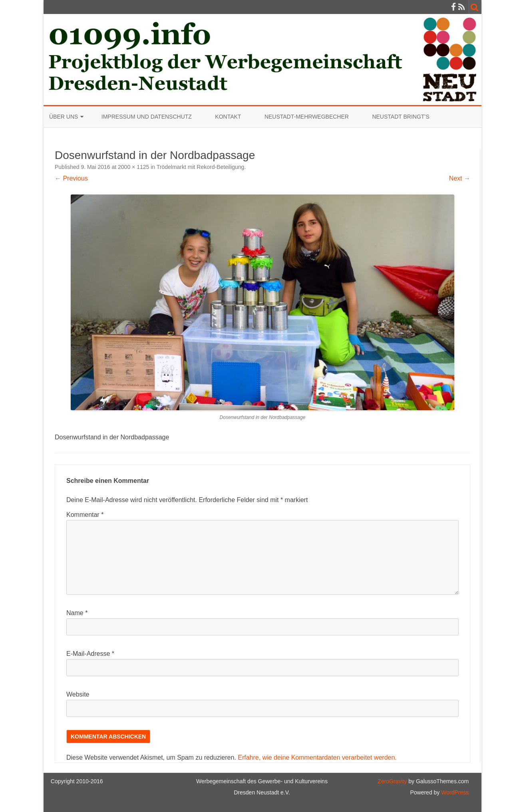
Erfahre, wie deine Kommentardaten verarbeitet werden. (317, 757)
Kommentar (85, 515)
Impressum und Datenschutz (147, 117)
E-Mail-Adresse (90, 654)
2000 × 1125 (133, 167)
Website (78, 694)
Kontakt (228, 117)
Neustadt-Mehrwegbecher (307, 117)
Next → (460, 178)
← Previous (71, 178)
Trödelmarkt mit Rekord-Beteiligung (201, 167)
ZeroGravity (392, 781)
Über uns (64, 117)
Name (77, 613)
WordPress (454, 792)
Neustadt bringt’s (401, 117)
